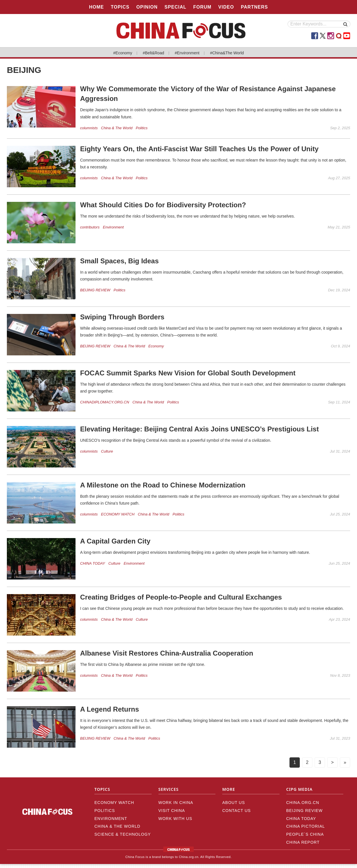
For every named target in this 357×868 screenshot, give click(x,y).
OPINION (147, 7)
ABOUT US (234, 803)
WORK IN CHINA (176, 803)
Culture (107, 451)
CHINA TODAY (93, 563)
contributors (90, 227)
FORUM (202, 7)
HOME (96, 7)
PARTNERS (254, 7)
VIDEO (226, 7)
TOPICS (120, 7)
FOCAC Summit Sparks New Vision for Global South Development (188, 373)
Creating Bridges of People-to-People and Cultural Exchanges (181, 597)
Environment (113, 227)
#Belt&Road (153, 53)
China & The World (117, 128)
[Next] (332, 763)
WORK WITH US (175, 819)
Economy (156, 346)
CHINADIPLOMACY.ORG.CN (105, 402)
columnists (89, 128)
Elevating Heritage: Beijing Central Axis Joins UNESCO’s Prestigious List (199, 429)
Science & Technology (123, 834)
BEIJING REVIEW (95, 290)
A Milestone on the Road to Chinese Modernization (163, 485)
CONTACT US (237, 811)
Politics (142, 128)
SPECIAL (175, 7)
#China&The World (227, 53)
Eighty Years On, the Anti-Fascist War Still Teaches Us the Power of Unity (199, 149)
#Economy (123, 53)
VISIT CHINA (172, 811)
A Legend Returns (110, 709)
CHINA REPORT (303, 842)
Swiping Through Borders (122, 317)
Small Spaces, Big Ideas (119, 261)
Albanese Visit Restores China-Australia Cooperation (167, 653)
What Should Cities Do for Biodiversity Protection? (163, 205)
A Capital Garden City (115, 541)
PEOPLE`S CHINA (305, 834)
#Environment (187, 53)
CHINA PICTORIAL (306, 826)
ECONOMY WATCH (118, 514)
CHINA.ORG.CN (303, 803)
